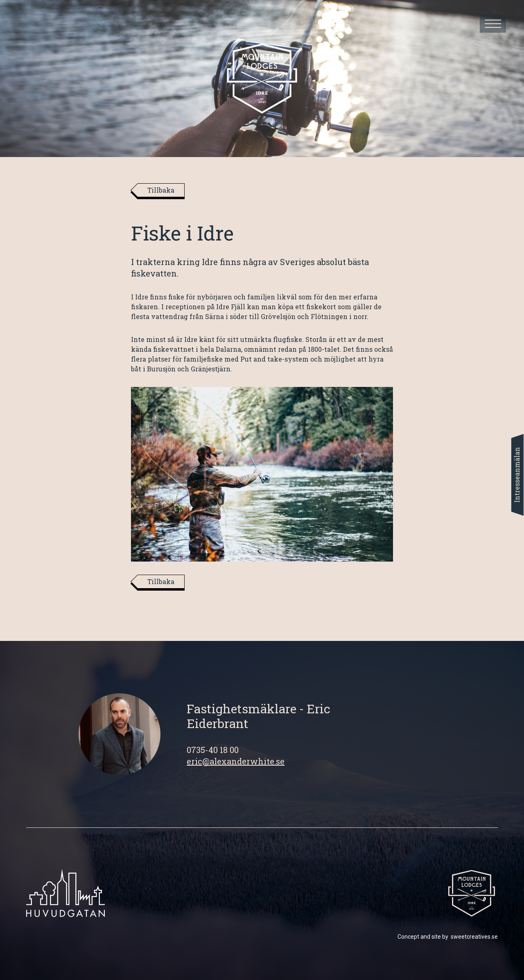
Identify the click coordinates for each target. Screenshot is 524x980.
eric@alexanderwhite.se (236, 761)
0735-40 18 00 (213, 750)
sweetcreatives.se (474, 937)
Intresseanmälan (517, 475)
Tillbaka (161, 190)
